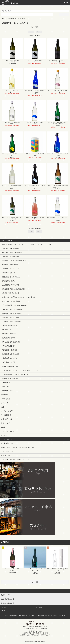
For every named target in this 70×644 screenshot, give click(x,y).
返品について (31, 616)
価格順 (37, 27)
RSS (60, 616)
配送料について (6, 455)
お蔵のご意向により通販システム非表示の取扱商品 (18, 447)
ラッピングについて (7, 451)
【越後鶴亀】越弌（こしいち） (16, 19)
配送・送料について (23, 616)
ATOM (63, 616)
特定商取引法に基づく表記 (41, 616)
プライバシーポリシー (52, 616)
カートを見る (39, 607)
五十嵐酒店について (7, 443)
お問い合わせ (4, 611)
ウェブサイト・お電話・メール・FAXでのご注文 (17, 460)
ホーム (4, 19)
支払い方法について (14, 616)
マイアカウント (4, 607)
